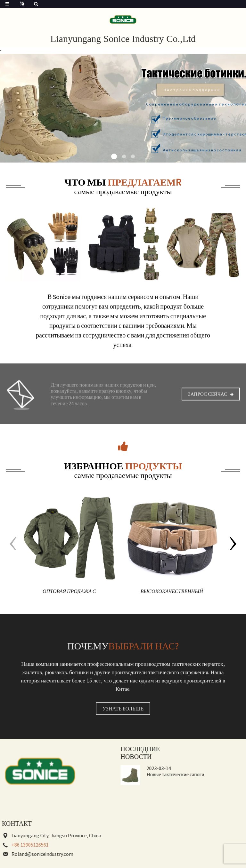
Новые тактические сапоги (156, 774)
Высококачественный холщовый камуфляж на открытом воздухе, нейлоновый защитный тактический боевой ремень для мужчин (172, 600)
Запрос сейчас (208, 400)
